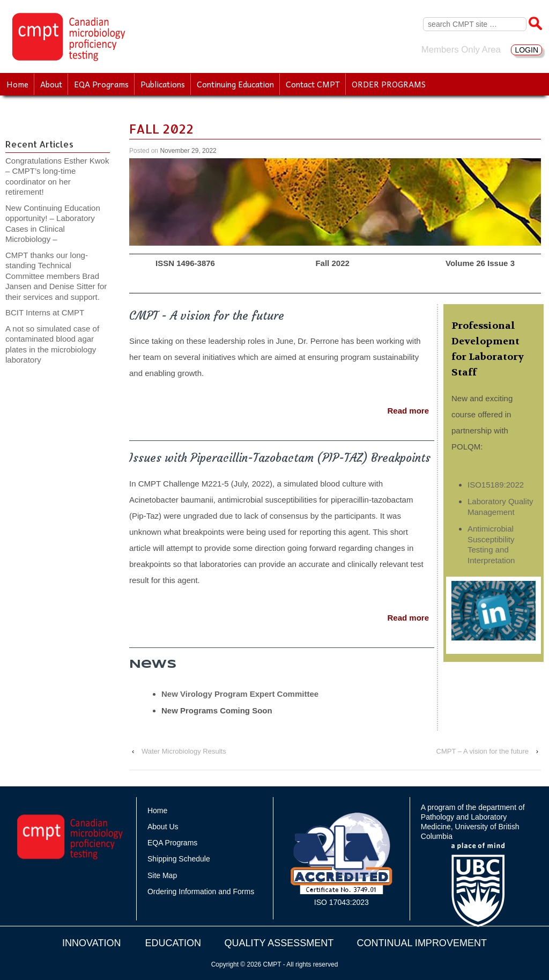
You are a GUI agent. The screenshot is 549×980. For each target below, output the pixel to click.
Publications (163, 84)
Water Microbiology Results (184, 751)
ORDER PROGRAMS (389, 84)
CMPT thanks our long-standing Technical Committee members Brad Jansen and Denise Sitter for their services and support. (56, 276)
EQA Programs (101, 84)
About (51, 84)
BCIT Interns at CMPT (50, 312)
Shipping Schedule (179, 859)
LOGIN (526, 50)
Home (17, 84)
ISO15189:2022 (496, 485)
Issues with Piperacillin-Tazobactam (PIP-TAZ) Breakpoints (280, 458)
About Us (163, 827)
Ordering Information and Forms (201, 891)
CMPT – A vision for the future (483, 751)
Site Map (162, 875)
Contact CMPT (313, 84)
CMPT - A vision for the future (207, 316)
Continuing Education (235, 84)
